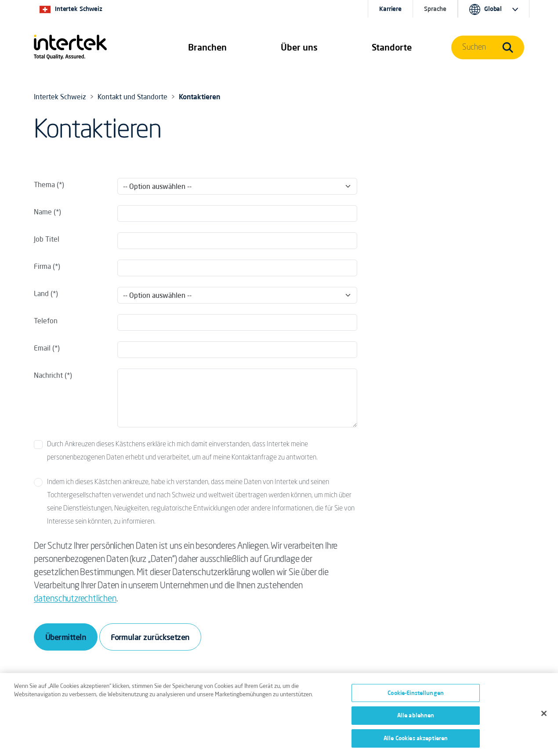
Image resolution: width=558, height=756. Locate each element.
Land (42, 293)
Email (42, 348)
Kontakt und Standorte (132, 97)
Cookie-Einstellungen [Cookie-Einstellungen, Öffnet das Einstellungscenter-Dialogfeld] (416, 696)
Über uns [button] (299, 47)
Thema (44, 184)
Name (43, 212)
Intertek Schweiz (60, 97)
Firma (42, 266)
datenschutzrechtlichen (75, 599)
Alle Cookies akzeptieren (416, 742)
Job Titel (47, 239)
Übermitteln (66, 637)
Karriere (390, 9)
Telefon (46, 321)
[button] (207, 47)
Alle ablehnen (416, 719)
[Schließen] (544, 716)
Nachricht (48, 375)
